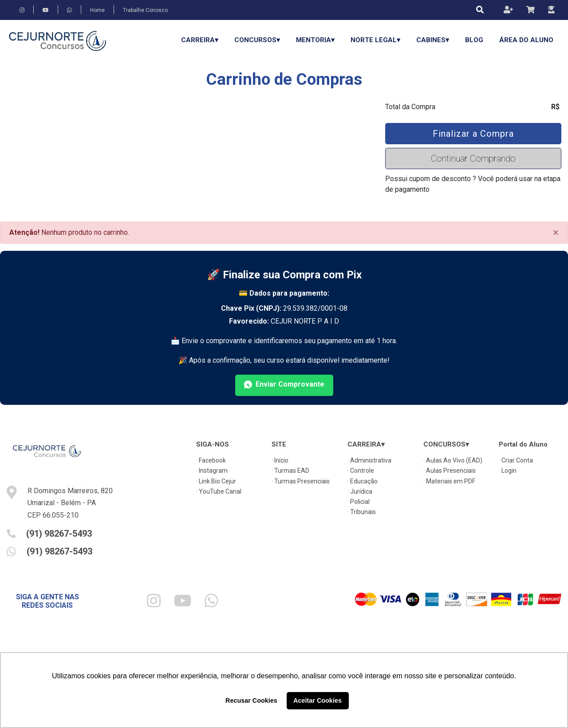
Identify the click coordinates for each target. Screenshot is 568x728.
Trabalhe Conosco (145, 10)
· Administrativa (369, 460)
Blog (474, 40)
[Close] (556, 233)
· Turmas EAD (290, 471)
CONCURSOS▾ (257, 40)
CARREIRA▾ (200, 40)
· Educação (363, 481)
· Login (508, 471)
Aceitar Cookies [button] (318, 700)
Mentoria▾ (315, 40)
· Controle (361, 471)
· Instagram (212, 471)
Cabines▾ (433, 40)
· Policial (359, 502)
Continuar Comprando (473, 158)
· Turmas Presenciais (301, 481)
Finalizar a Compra (473, 134)
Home (97, 10)
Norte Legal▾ (375, 40)
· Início (280, 460)
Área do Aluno (526, 40)
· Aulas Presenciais (450, 471)
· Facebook (211, 460)
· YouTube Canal (219, 491)
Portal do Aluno (523, 444)
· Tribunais (362, 512)
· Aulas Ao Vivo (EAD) (453, 460)
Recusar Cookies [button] (251, 700)
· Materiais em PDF (449, 481)
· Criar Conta (516, 460)
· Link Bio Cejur (216, 481)
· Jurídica (360, 491)
